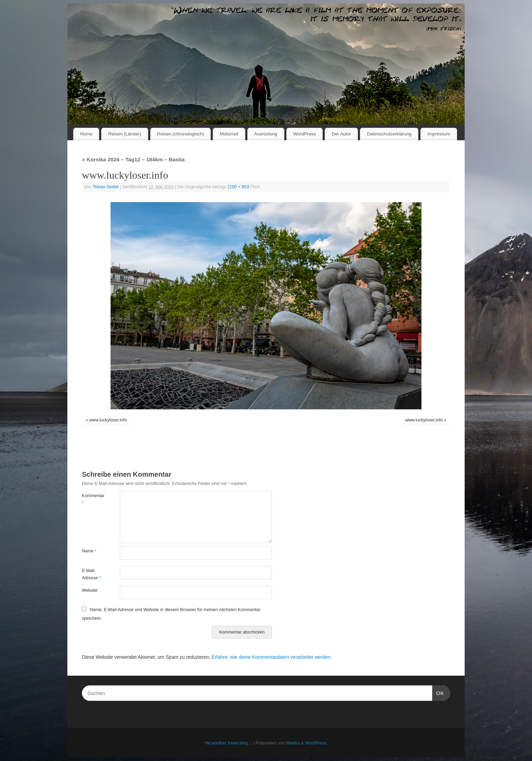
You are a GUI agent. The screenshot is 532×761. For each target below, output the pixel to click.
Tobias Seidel (106, 187)
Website (90, 590)
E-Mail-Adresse (91, 574)
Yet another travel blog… (228, 743)
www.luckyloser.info (108, 420)
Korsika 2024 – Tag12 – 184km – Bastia (133, 159)
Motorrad (229, 134)
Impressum (439, 134)
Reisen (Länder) (125, 134)
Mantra (293, 743)
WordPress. (316, 743)
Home (86, 134)
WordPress (305, 134)
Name (89, 551)
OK (438, 692)
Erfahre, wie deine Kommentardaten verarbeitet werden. (272, 657)
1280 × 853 (238, 187)
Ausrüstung (266, 134)
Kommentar (91, 499)
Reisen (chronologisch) (181, 134)
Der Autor (341, 134)
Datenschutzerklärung (389, 134)
